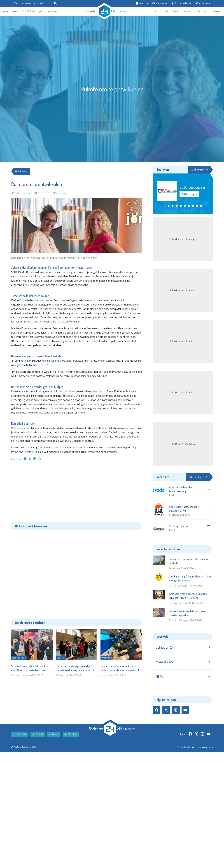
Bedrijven (216, 11)
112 (23, 11)
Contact (38, 737)
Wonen (176, 11)
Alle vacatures (198, 477)
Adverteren (203, 3)
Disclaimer (71, 737)
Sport (41, 11)
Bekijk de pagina (189, 194)
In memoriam (201, 11)
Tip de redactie (181, 3)
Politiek (31, 11)
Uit (155, 11)
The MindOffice (204, 750)
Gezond (187, 11)
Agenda (142, 3)
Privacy (54, 737)
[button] (165, 206)
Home (5, 11)
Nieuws (15, 11)
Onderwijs (52, 11)
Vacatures (160, 3)
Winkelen (164, 11)
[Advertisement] (77, 493)
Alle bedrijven (199, 170)
